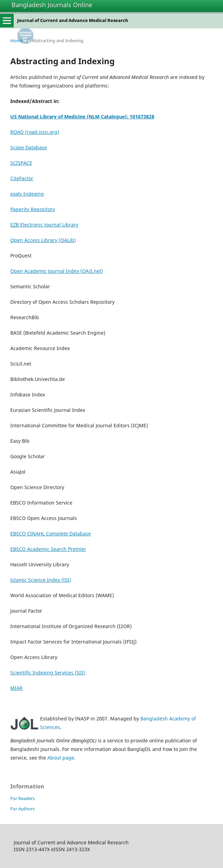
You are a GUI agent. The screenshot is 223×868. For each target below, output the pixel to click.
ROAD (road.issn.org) (35, 132)
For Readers (22, 798)
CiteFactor (22, 178)
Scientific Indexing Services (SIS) (48, 673)
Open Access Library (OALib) (43, 240)
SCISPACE (21, 163)
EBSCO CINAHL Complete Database (51, 534)
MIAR (16, 688)
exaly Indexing (27, 194)
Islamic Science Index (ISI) (41, 580)
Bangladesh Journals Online (52, 5)
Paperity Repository (33, 209)
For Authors (22, 809)
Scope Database (29, 147)
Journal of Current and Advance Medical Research (73, 20)
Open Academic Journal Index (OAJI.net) (57, 271)
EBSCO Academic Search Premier (48, 549)
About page (61, 758)
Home (17, 40)
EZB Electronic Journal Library (44, 225)
